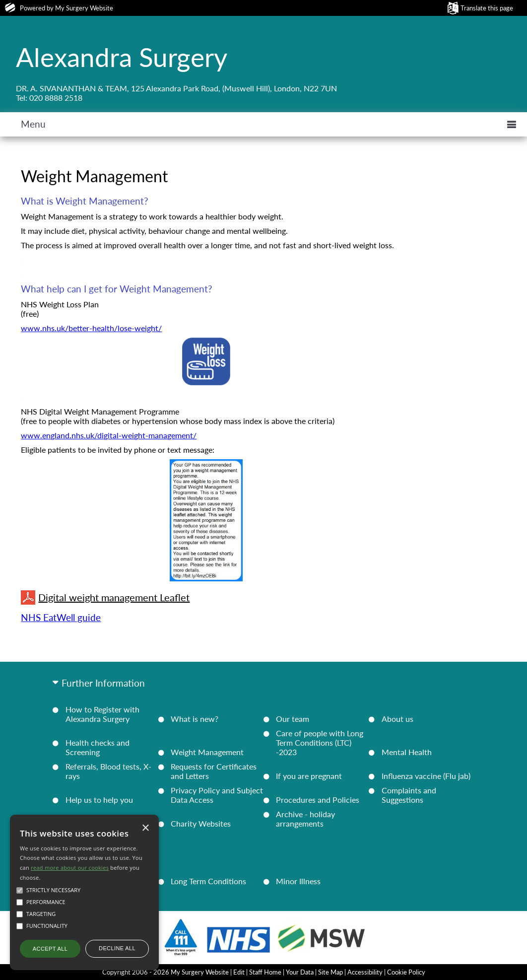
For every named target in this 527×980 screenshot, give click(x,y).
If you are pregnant (309, 776)
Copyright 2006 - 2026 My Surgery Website (165, 972)
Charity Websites (201, 823)
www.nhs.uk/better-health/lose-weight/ (91, 328)
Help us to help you (99, 800)
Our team (293, 719)
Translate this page (487, 8)
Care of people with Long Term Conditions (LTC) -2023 (320, 742)
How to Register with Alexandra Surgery (102, 714)
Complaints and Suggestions (409, 795)
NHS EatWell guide (61, 618)
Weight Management (207, 752)
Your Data (300, 972)
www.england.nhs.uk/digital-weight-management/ (109, 435)
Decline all (117, 948)
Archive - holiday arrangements (305, 819)
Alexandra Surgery (122, 57)
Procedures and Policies (318, 800)
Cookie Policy (406, 972)
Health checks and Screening (98, 747)
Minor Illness (298, 881)
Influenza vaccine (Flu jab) (426, 776)
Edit (239, 972)
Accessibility (365, 972)
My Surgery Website (84, 8)
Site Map (330, 972)
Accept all (50, 949)
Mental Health (407, 752)
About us (397, 719)
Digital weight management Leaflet (105, 597)
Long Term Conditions (208, 881)
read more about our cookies (70, 868)
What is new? (195, 719)
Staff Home (265, 972)
